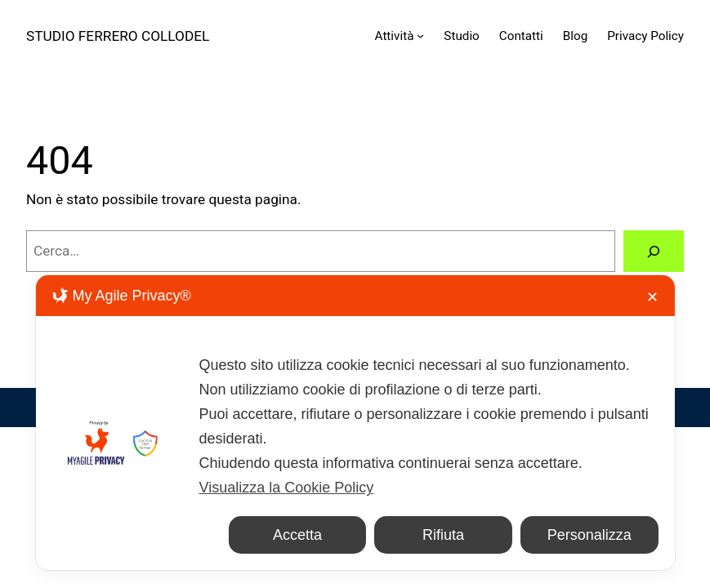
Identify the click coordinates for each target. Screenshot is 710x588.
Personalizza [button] (589, 535)
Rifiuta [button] (443, 535)
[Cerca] (654, 251)
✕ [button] (652, 297)
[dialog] (355, 423)
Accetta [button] (297, 535)
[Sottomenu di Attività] (420, 36)
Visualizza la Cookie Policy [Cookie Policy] (286, 488)
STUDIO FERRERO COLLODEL (118, 36)
